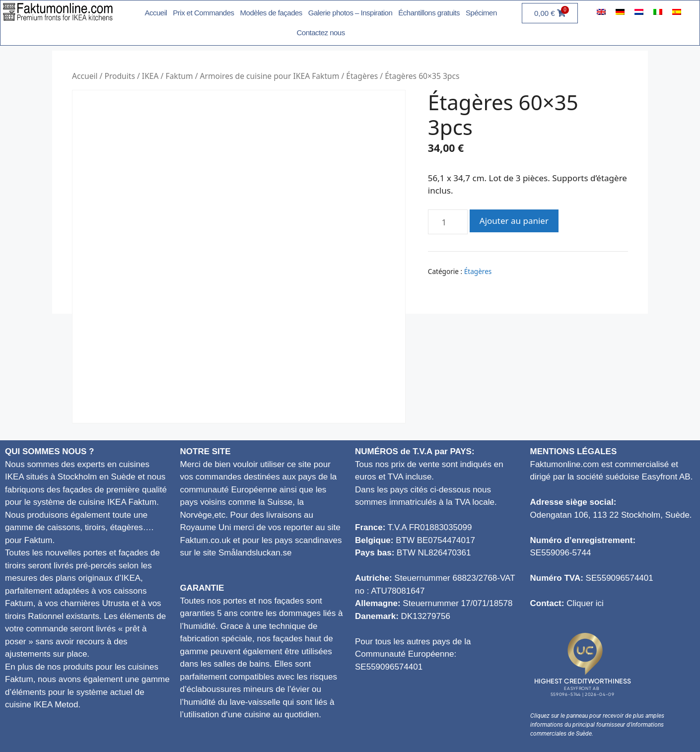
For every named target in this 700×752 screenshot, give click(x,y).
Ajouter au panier (514, 221)
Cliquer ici (585, 603)
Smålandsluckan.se (255, 553)
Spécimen (481, 13)
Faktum (179, 76)
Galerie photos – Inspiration (350, 13)
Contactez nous (320, 33)
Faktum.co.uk (206, 540)
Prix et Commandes (203, 13)
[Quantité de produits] (448, 222)
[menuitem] (601, 11)
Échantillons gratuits (429, 13)
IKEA (150, 76)
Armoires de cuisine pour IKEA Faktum (270, 76)
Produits (119, 76)
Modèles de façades (271, 13)
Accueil (156, 13)
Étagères (362, 76)
